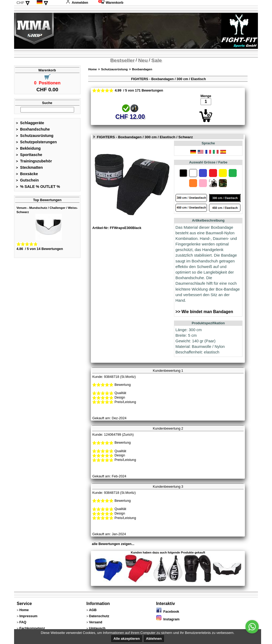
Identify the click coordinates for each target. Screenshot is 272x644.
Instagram (168, 619)
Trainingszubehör (34, 161)
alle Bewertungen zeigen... (113, 544)
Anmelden (77, 3)
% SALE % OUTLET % (38, 187)
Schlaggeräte (30, 123)
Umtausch (97, 628)
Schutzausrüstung (35, 136)
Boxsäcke (27, 174)
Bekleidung (28, 148)
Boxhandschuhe (33, 129)
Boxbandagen (142, 69)
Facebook (168, 611)
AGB (93, 610)
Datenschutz (99, 616)
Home (92, 69)
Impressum (28, 616)
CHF (20, 3)
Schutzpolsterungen (36, 142)
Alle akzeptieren (127, 639)
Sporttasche (29, 155)
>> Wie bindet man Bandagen (204, 312)
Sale (157, 60)
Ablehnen (154, 639)
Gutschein (27, 180)
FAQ (23, 622)
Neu (143, 60)
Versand (96, 622)
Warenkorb (111, 3)
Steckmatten (29, 167)
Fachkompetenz (32, 628)
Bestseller (122, 60)
